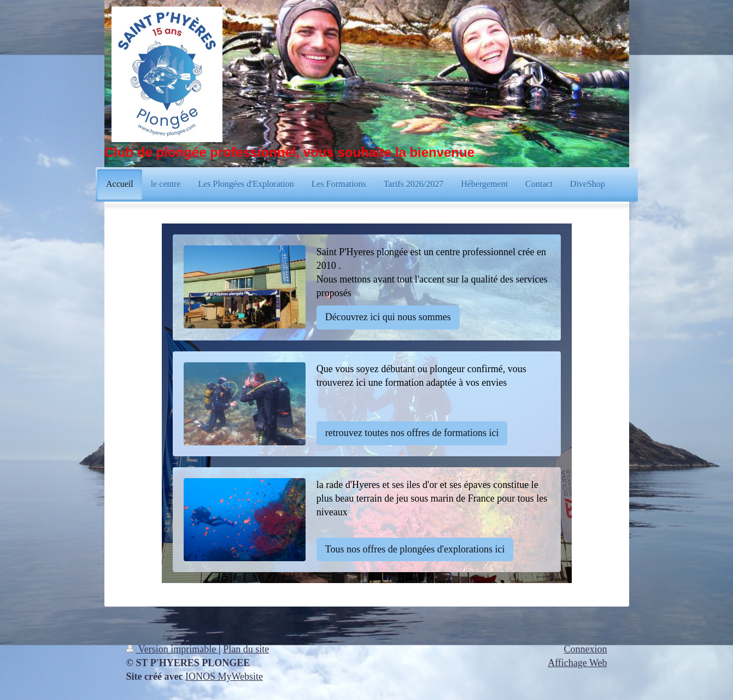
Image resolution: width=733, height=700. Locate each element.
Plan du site (246, 649)
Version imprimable (172, 649)
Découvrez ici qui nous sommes (388, 317)
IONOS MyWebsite (224, 677)
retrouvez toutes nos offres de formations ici (412, 433)
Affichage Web (577, 663)
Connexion (586, 649)
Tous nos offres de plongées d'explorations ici (415, 549)
